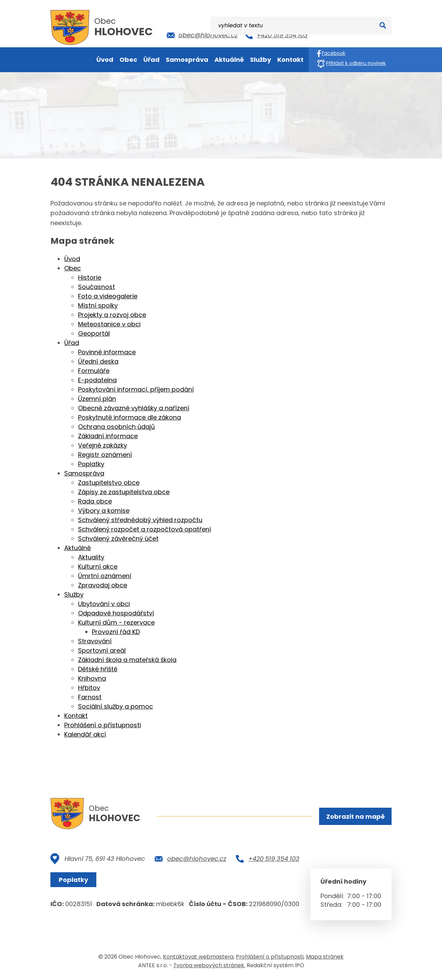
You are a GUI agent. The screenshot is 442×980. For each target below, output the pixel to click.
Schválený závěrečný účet (118, 539)
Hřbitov (89, 688)
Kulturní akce (98, 566)
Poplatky (91, 464)
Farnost (90, 697)
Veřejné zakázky (103, 445)
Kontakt (76, 716)
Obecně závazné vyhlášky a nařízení (134, 408)
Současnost (97, 287)
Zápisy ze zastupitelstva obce (124, 492)
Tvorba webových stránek (209, 966)
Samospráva (84, 473)
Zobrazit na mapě (355, 817)
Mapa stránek (325, 957)
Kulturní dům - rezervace (116, 622)
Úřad (72, 343)
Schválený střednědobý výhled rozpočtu (140, 520)
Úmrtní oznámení (105, 576)
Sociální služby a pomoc (116, 706)
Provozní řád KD (116, 632)
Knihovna (92, 678)
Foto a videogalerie (108, 296)
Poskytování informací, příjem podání (136, 389)
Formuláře (94, 371)
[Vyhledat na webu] (354, 34)
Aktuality (91, 557)
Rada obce (95, 501)
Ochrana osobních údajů (117, 427)
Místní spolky (98, 305)
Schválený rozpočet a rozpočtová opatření (145, 529)
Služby (74, 594)
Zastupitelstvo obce (109, 483)
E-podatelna (97, 380)
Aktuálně (78, 548)
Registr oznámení (105, 455)
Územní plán (97, 399)
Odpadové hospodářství (116, 613)
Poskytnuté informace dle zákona (129, 417)
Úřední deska (98, 361)
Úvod (72, 259)
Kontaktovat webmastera (198, 957)
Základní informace (108, 436)
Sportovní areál (102, 650)
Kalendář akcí (85, 734)
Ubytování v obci (104, 604)
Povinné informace (107, 352)
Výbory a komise (104, 511)
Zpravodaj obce (103, 585)
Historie (90, 277)
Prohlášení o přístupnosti (103, 725)
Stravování (95, 641)
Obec (73, 268)
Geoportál (94, 333)
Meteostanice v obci (109, 324)
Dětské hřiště (98, 669)
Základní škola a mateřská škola (127, 660)
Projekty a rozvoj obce (112, 315)
